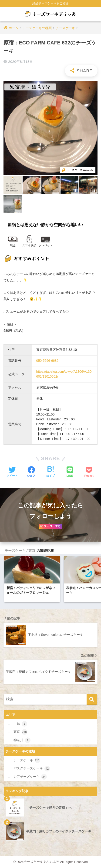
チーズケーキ (15, 551)
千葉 (20, 724)
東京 (32, 551)
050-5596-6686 (47, 361)
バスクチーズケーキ (32, 769)
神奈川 (22, 740)
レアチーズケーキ (30, 777)
